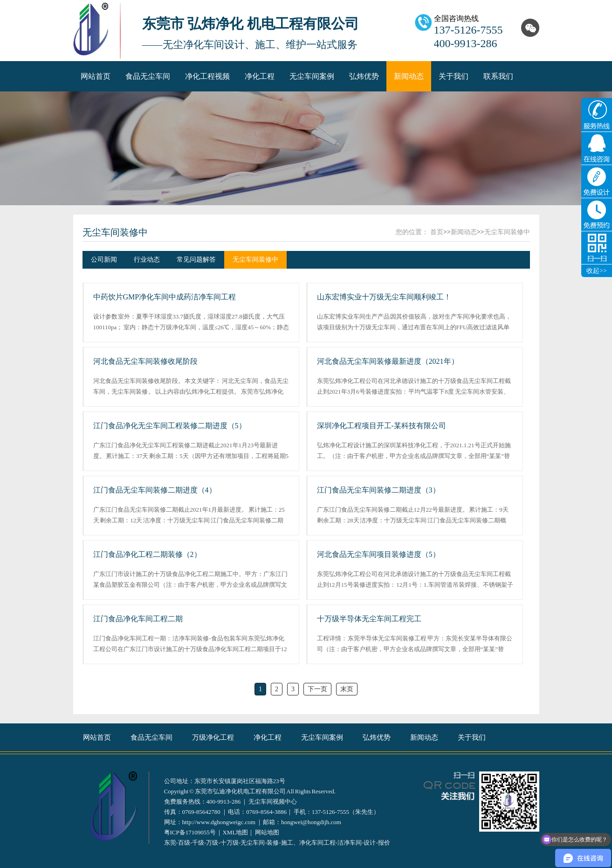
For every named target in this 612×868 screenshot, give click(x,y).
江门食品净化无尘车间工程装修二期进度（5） (170, 426)
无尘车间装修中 (115, 232)
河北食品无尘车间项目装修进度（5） (378, 554)
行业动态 (147, 260)
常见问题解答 (196, 260)
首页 (437, 232)
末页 (347, 689)
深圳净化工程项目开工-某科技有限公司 (382, 426)
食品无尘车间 (148, 76)
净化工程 (260, 76)
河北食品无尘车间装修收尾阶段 (145, 361)
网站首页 (96, 76)
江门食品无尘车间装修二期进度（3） (378, 490)
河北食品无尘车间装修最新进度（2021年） (388, 361)
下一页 (317, 689)
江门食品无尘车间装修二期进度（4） (155, 490)
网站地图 (267, 832)
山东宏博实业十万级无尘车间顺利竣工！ (384, 297)
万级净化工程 (213, 737)
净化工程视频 (207, 76)
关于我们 (454, 76)
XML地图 (235, 832)
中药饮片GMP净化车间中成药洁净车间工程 (165, 297)
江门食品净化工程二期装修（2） (147, 554)
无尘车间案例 (312, 76)
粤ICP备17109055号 (190, 832)
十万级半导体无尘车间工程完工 (369, 619)
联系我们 (498, 76)
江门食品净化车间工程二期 (138, 619)
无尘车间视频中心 (273, 802)
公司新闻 (104, 260)
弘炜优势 (364, 76)
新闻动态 (409, 76)
